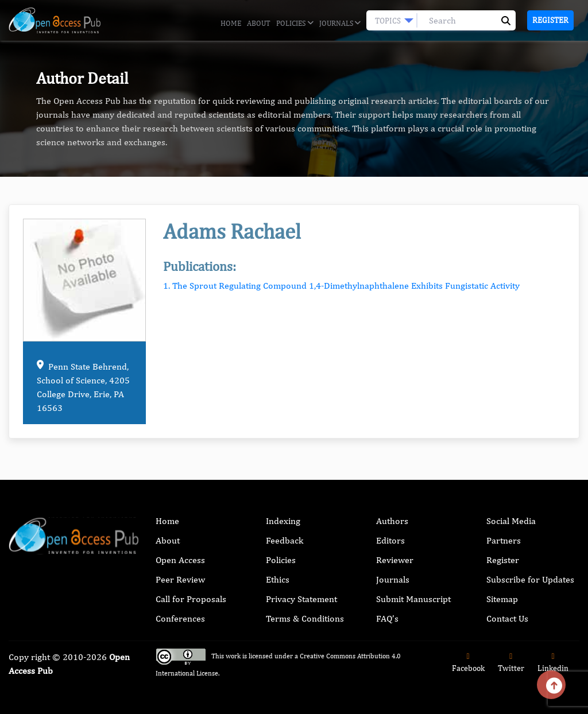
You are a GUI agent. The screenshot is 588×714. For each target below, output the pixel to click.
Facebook (468, 663)
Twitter (511, 663)
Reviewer (395, 560)
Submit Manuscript (413, 599)
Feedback (285, 540)
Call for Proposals (191, 599)
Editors (390, 540)
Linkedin (553, 663)
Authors (392, 521)
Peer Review (180, 579)
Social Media (511, 521)
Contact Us (507, 618)
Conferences (180, 618)
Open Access (180, 560)
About (259, 23)
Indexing (283, 521)
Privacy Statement (301, 599)
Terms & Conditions (305, 618)
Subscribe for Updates (530, 579)
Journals (340, 24)
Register (550, 20)
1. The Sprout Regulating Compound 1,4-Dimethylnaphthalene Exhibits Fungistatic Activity (341, 286)
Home (231, 23)
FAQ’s (387, 618)
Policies (295, 24)
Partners (504, 540)
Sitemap (502, 599)
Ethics (278, 579)
